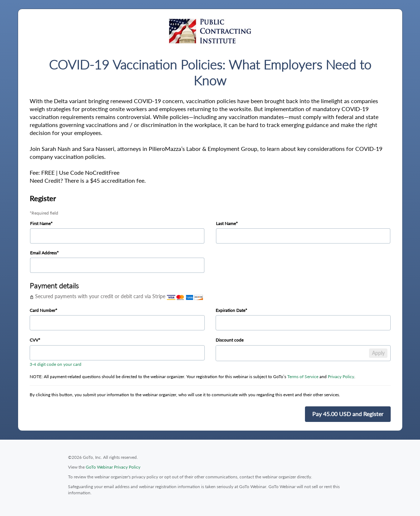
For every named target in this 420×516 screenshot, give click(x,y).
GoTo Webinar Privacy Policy (113, 467)
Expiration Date (230, 310)
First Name (40, 223)
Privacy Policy (341, 377)
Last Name (226, 223)
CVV (34, 340)
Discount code (230, 340)
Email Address (43, 253)
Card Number (43, 310)
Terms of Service (303, 377)
